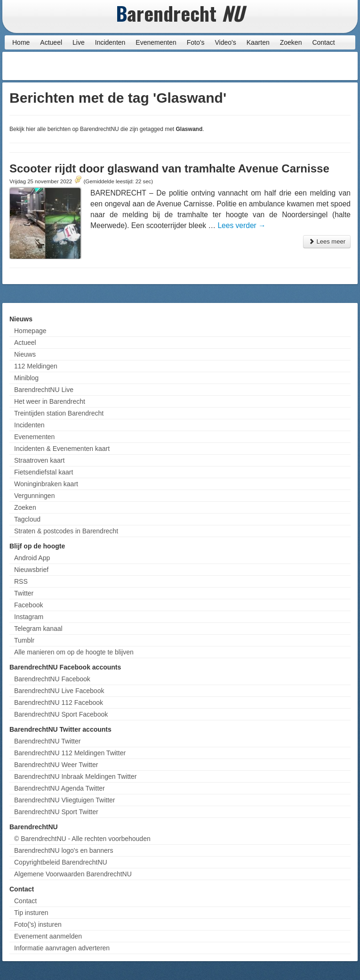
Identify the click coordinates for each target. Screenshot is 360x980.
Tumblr (24, 640)
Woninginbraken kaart (46, 484)
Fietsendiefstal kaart (44, 472)
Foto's (196, 42)
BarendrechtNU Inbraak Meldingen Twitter (75, 776)
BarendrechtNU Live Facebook (59, 691)
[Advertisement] (280, 66)
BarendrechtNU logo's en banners (64, 850)
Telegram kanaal (38, 629)
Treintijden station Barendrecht (59, 413)
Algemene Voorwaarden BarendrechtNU (73, 874)
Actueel (51, 42)
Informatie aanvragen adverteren (62, 948)
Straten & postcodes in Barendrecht (66, 531)
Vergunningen (34, 496)
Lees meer (327, 241)
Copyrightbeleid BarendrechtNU (61, 862)
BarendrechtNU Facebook (52, 679)
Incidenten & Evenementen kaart (62, 449)
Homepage (30, 331)
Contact (323, 42)
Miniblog (26, 378)
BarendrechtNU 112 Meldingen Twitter (70, 753)
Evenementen (156, 42)
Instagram (29, 617)
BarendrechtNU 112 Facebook (59, 702)
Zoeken (291, 42)
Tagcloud (27, 519)
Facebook (28, 605)
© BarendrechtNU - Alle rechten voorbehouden (82, 839)
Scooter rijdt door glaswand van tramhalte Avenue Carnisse (169, 168)
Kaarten (258, 42)
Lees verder (241, 225)
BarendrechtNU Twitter (47, 741)
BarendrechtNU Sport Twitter (56, 812)
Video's (225, 42)
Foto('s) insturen (38, 924)
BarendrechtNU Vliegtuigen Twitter (65, 800)
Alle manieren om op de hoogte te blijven (74, 652)
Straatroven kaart (39, 460)
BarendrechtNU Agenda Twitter (60, 788)
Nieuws (25, 354)
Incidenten (110, 42)
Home (21, 42)
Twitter (24, 593)
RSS (21, 581)
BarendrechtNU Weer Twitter (56, 765)
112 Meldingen (36, 366)
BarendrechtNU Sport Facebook (61, 714)
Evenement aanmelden (48, 936)
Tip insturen (31, 913)
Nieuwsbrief (31, 570)
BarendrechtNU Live (44, 390)
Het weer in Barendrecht (50, 401)
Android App (32, 558)
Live (79, 42)
